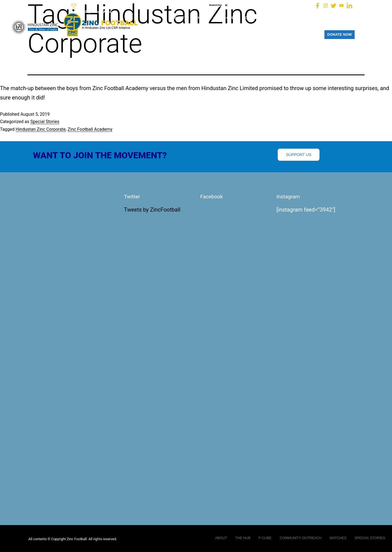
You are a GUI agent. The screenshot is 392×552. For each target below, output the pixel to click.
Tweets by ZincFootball (152, 210)
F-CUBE (230, 18)
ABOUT (181, 18)
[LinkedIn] (349, 5)
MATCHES (303, 18)
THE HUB (207, 18)
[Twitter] (333, 5)
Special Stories (45, 122)
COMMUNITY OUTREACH (264, 18)
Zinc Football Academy (90, 129)
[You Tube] (341, 5)
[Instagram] (326, 5)
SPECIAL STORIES (336, 18)
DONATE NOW (339, 34)
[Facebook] (318, 5)
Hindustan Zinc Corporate (41, 129)
